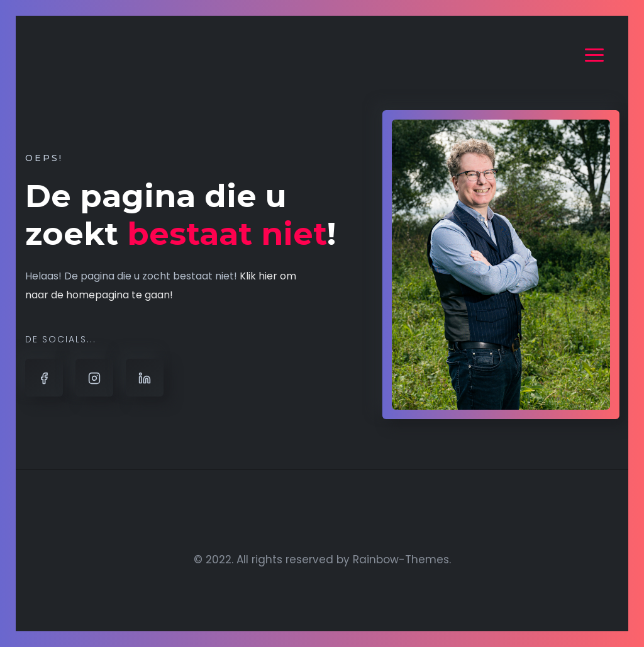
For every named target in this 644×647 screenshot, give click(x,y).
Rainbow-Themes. (402, 560)
